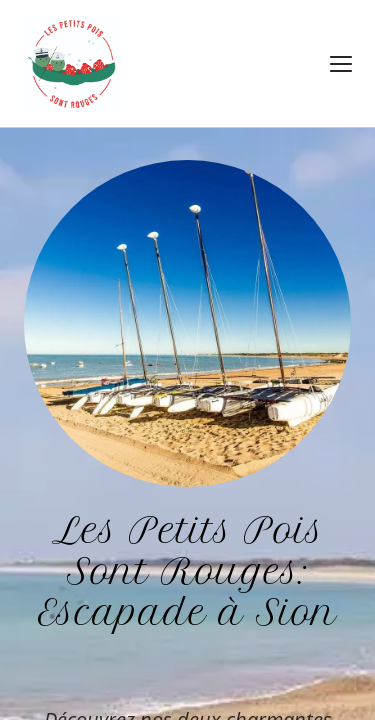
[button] (341, 64)
